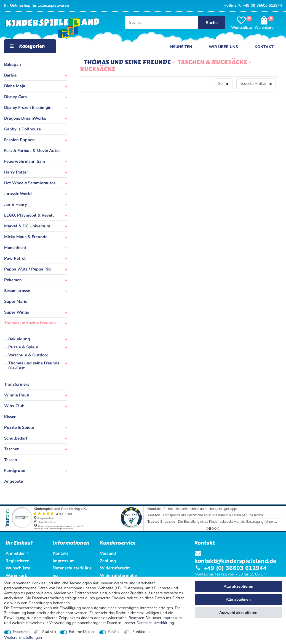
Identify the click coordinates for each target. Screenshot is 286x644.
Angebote (14, 481)
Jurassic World (18, 194)
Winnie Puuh (17, 395)
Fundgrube (15, 470)
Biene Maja (15, 86)
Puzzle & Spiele (23, 347)
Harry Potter (16, 172)
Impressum (172, 618)
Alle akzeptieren (238, 586)
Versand (108, 553)
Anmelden (16, 553)
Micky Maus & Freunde (26, 237)
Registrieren (18, 561)
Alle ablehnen (238, 599)
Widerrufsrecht (115, 568)
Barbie (10, 75)
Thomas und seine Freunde (30, 323)
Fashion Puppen (19, 140)
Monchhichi (15, 248)
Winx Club (14, 406)
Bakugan (13, 64)
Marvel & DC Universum (27, 226)
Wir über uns (223, 47)
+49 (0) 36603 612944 (260, 5)
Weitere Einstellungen (23, 638)
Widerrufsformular (119, 575)
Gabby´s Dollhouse (22, 129)
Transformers (17, 384)
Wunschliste (18, 568)
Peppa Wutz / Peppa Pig (27, 269)
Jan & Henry (16, 204)
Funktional (141, 632)
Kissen (10, 417)
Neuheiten (181, 47)
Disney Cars (15, 97)
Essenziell (21, 632)
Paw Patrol (15, 258)
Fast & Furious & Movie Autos (32, 151)
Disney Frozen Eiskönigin (28, 107)
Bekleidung (19, 339)
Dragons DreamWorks (25, 118)
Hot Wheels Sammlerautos (30, 183)
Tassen (11, 460)
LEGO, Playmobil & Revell (29, 215)
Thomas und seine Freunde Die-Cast (34, 366)
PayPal (114, 632)
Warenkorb (16, 575)
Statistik (49, 632)
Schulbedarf (16, 438)
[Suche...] (165, 23)
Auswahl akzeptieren (238, 613)
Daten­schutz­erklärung (155, 623)
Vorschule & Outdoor (28, 355)
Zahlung (108, 561)
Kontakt (264, 47)
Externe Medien (82, 632)
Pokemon (13, 280)
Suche (211, 23)
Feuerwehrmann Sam (25, 161)
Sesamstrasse (17, 291)
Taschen (12, 449)
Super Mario (16, 301)
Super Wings (17, 312)
